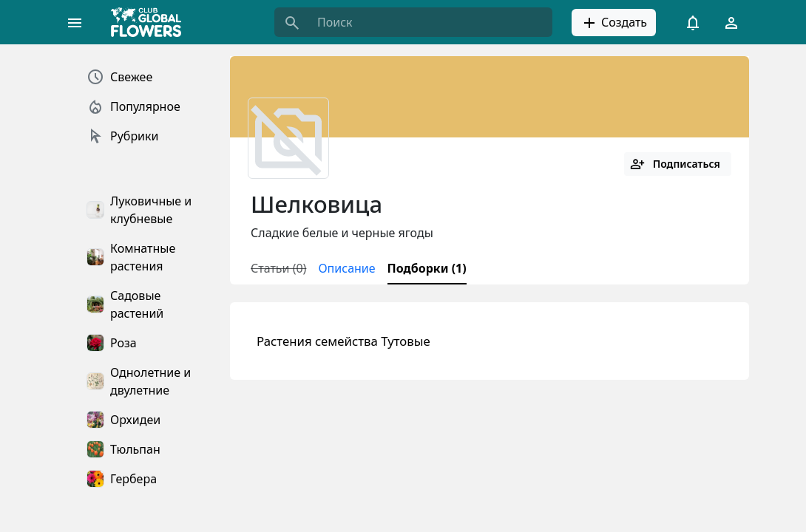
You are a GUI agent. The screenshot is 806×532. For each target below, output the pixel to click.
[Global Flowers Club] (151, 22)
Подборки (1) (427, 268)
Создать (614, 23)
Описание (346, 268)
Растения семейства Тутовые (343, 341)
